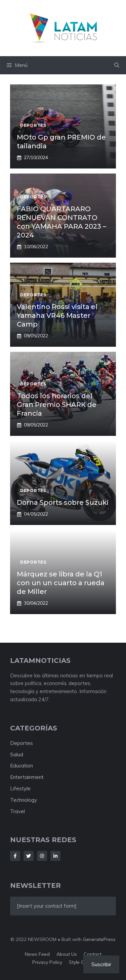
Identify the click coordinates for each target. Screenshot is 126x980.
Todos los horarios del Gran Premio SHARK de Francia (57, 405)
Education (22, 766)
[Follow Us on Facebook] (15, 856)
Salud (17, 755)
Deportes (22, 743)
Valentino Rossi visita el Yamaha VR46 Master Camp (57, 315)
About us (67, 954)
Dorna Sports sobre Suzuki (63, 502)
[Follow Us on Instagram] (42, 856)
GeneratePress (99, 939)
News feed (37, 954)
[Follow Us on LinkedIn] (55, 856)
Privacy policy (47, 962)
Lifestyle (20, 788)
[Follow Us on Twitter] (29, 856)
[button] (117, 65)
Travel (17, 811)
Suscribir (101, 964)
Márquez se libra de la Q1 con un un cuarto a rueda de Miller (61, 583)
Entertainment (27, 777)
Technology (24, 800)
